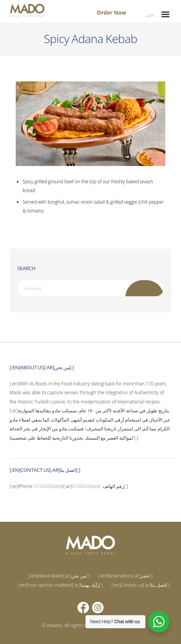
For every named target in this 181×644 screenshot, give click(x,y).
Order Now (111, 12)
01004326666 (49, 486)
